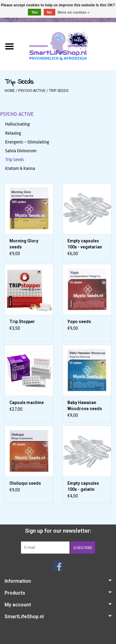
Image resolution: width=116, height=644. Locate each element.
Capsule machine (27, 403)
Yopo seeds (79, 322)
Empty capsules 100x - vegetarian (85, 244)
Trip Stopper (22, 322)
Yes (34, 12)
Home (10, 91)
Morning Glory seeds (24, 244)
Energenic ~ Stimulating (27, 142)
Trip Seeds (59, 91)
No (49, 12)
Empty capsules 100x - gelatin (83, 486)
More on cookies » (74, 12)
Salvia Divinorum (21, 151)
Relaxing (13, 133)
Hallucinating (18, 124)
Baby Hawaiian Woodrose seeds (85, 406)
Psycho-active (32, 91)
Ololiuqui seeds (25, 483)
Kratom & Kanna (20, 168)
